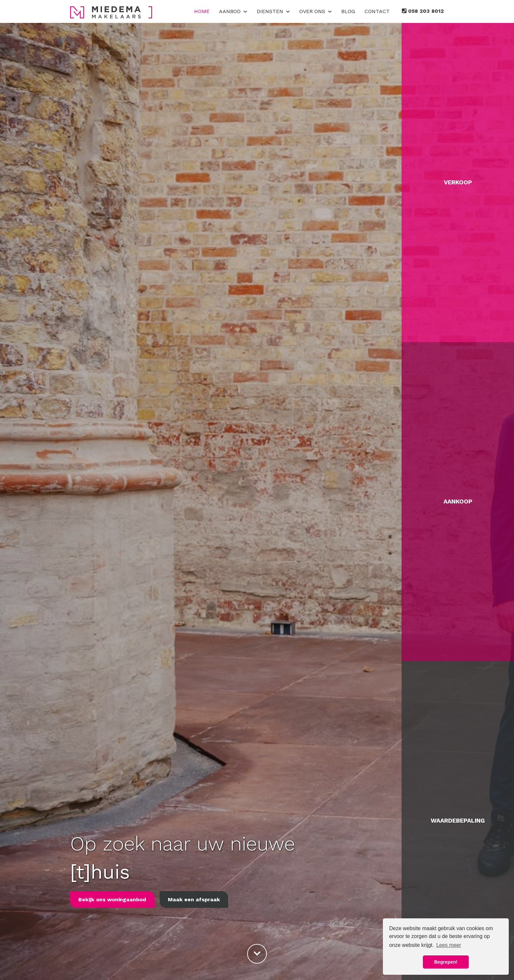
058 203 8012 (423, 11)
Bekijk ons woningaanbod (112, 899)
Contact (377, 11)
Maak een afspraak (194, 899)
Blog (348, 11)
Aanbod (233, 11)
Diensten (273, 11)
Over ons (316, 11)
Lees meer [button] (449, 945)
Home (202, 11)
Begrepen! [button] (446, 962)
